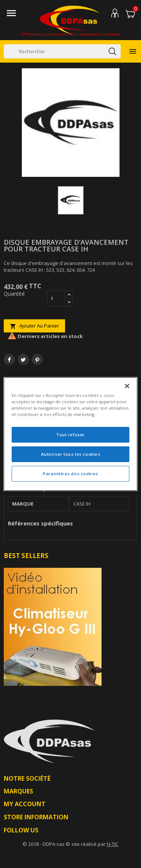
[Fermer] (127, 386)
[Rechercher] (62, 51)
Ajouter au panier (34, 326)
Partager (9, 359)
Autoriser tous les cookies (71, 454)
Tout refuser (70, 435)
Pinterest (37, 359)
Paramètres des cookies (70, 474)
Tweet (23, 359)
